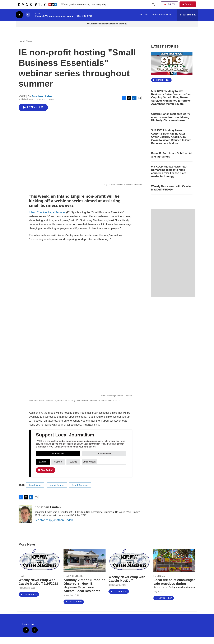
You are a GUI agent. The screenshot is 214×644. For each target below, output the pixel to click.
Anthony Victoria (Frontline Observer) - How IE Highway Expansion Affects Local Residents (84, 592)
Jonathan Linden (42, 103)
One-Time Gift (104, 460)
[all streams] (188, 21)
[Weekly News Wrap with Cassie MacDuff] (129, 567)
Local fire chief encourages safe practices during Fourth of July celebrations (174, 590)
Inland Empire (57, 492)
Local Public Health (73, 583)
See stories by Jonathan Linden (54, 527)
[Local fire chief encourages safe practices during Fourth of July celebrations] (174, 567)
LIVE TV (170, 8)
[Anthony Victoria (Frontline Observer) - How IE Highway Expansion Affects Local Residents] (85, 567)
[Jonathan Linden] (25, 521)
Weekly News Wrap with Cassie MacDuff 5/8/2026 (171, 195)
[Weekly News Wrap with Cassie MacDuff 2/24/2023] (40, 567)
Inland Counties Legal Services (47, 219)
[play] (19, 21)
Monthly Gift (58, 460)
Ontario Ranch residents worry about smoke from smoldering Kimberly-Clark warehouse (171, 124)
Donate (191, 8)
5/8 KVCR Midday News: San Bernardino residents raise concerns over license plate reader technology (169, 178)
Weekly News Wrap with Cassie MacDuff (127, 585)
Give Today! (46, 477)
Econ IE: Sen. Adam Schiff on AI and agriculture (171, 162)
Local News (25, 48)
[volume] (28, 21)
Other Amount (89, 468)
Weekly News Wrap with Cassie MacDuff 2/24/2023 (38, 588)
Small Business (80, 492)
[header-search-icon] (154, 8)
